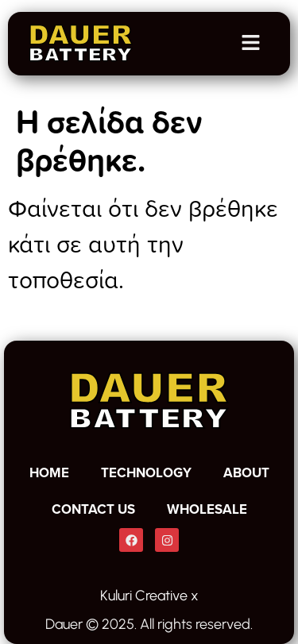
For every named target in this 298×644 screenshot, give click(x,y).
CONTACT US (93, 509)
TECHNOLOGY (146, 472)
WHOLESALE (207, 509)
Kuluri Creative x (149, 596)
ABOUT (246, 472)
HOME (49, 472)
